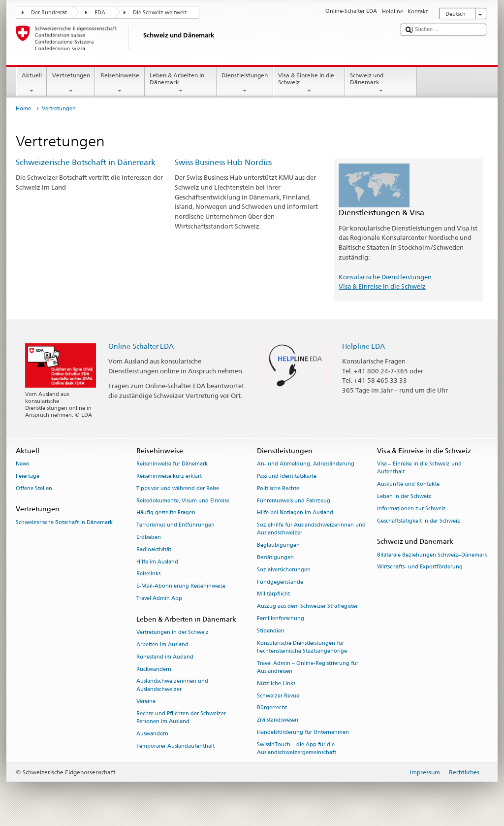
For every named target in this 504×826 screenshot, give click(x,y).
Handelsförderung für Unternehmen (303, 732)
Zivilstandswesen (278, 720)
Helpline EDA (363, 346)
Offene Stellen (34, 488)
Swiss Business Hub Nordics (223, 162)
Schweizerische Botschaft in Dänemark (86, 162)
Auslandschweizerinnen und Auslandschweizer (172, 685)
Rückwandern (154, 669)
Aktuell (31, 83)
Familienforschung (281, 618)
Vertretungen (71, 83)
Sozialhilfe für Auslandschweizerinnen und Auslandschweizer (311, 529)
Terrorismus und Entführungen (175, 525)
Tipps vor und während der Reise (178, 488)
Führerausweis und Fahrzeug (294, 501)
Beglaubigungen (278, 545)
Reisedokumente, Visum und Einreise (183, 501)
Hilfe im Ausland (157, 562)
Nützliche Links (276, 683)
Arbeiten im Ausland (162, 644)
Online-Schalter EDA (141, 346)
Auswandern (152, 734)
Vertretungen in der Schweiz (173, 633)
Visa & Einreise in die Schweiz (309, 83)
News (22, 464)
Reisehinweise (120, 83)
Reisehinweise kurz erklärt (169, 476)
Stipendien (271, 631)
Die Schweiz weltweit (160, 13)
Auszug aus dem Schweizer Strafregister (307, 607)
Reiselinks (148, 574)
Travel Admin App (159, 598)
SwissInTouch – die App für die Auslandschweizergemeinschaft (297, 748)
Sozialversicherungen (284, 570)
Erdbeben (149, 537)
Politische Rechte (278, 488)
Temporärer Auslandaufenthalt (175, 746)
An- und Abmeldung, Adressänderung (306, 464)
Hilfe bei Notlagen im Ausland (295, 513)
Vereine (146, 702)
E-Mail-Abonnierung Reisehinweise (181, 586)
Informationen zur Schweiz (411, 509)
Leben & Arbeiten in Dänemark (181, 83)
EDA (100, 13)
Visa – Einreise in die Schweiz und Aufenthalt (419, 468)
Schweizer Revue (278, 696)
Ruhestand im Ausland (165, 657)
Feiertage (28, 476)
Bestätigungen (275, 557)
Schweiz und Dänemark (381, 83)
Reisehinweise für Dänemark (172, 464)
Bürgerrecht (272, 708)
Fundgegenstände (280, 582)
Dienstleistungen (245, 83)
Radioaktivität (154, 549)
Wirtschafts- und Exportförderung (420, 567)
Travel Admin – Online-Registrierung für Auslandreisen (308, 667)
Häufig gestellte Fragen (166, 513)
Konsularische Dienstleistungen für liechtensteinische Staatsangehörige (302, 647)
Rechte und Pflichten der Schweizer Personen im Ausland (181, 718)
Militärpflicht (273, 594)
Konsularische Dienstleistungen (385, 277)
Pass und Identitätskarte (287, 476)
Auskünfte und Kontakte (408, 484)
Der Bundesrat (49, 13)
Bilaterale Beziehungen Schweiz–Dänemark (432, 555)
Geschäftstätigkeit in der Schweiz (419, 521)
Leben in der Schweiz (404, 496)
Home (23, 109)
